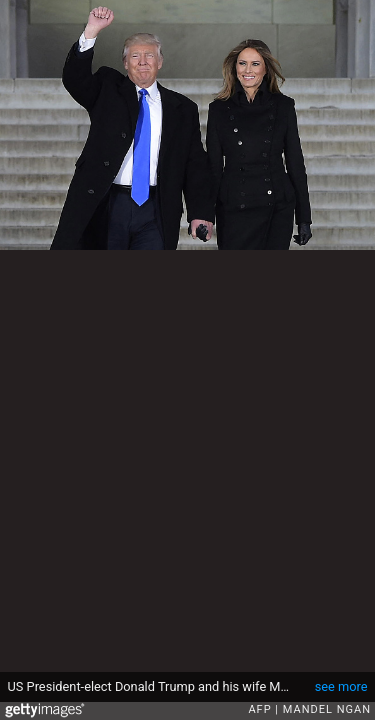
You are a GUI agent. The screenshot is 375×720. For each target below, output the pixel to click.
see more (341, 686)
